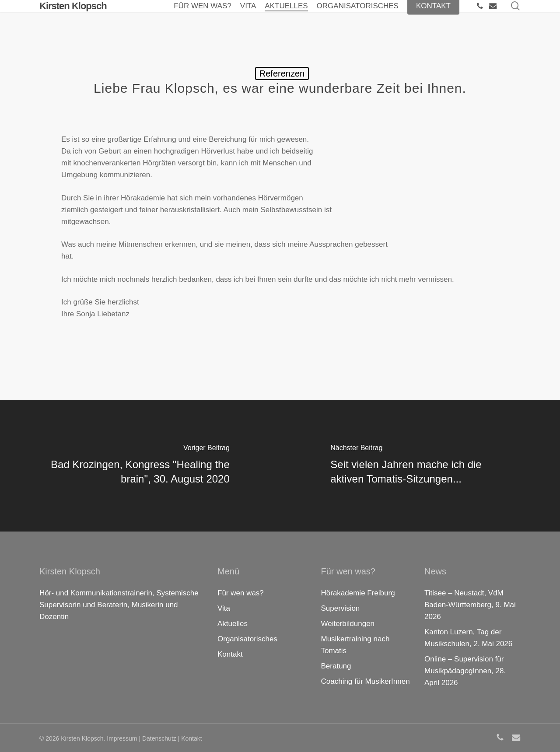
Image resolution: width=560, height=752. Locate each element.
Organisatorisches (247, 639)
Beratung (336, 666)
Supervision (341, 608)
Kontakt (230, 654)
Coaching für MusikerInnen (366, 681)
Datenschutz (159, 738)
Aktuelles (233, 624)
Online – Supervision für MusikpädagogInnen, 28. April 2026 (465, 671)
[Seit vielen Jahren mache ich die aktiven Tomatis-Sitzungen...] (420, 466)
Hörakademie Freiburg (358, 593)
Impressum (122, 738)
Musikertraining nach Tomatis (355, 645)
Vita (224, 608)
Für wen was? (241, 593)
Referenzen (282, 73)
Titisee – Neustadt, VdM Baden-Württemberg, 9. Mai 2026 (470, 605)
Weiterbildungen (348, 624)
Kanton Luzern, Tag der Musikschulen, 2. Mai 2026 (468, 638)
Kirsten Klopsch (73, 17)
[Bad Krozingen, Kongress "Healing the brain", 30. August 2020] (140, 466)
